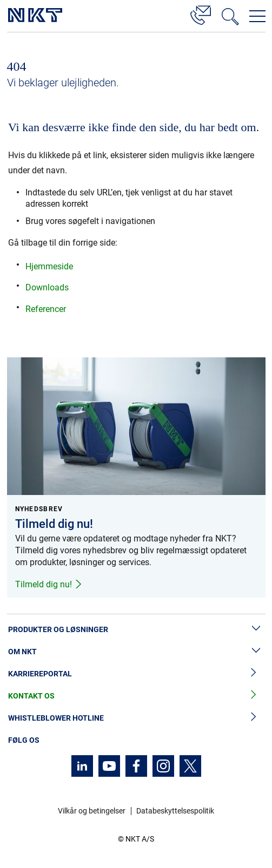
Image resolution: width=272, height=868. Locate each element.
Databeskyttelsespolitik (175, 811)
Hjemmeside (49, 266)
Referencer (46, 309)
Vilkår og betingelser (92, 811)
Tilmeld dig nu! (49, 584)
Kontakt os (136, 696)
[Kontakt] (201, 13)
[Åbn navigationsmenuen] (257, 16)
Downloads (47, 287)
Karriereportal (136, 674)
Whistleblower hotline (136, 718)
